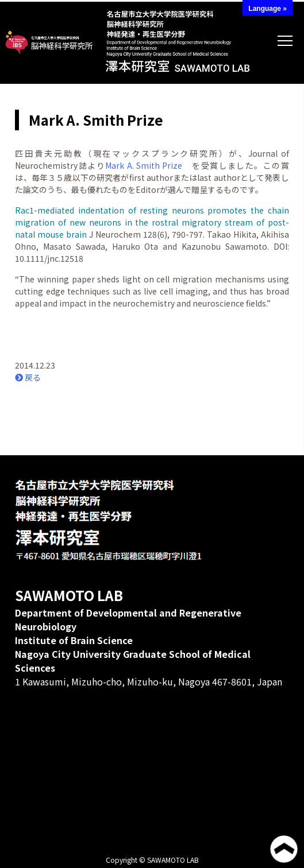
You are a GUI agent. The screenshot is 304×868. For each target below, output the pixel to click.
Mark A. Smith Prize (144, 165)
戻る (28, 377)
